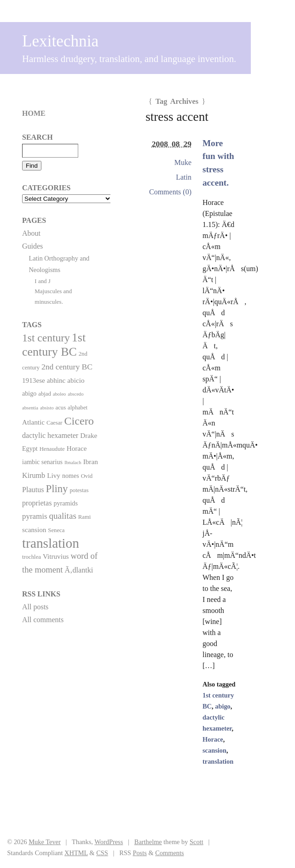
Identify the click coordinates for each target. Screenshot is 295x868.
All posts (35, 607)
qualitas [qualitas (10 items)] (62, 516)
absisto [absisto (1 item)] (47, 408)
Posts (139, 853)
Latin (184, 177)
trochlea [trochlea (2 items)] (32, 557)
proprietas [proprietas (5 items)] (37, 503)
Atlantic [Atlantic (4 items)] (33, 422)
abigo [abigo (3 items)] (29, 393)
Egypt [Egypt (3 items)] (30, 448)
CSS (102, 853)
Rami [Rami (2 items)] (85, 517)
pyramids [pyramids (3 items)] (65, 503)
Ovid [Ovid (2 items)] (87, 476)
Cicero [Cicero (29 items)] (79, 421)
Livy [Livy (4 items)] (54, 475)
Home (34, 113)
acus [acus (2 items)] (61, 408)
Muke (183, 162)
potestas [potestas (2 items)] (79, 490)
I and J (43, 281)
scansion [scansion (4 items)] (34, 530)
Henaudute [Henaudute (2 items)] (52, 449)
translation (218, 761)
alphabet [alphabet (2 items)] (78, 408)
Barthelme (148, 842)
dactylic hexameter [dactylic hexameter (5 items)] (50, 435)
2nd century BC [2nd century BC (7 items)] (67, 367)
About (31, 233)
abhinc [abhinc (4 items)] (56, 380)
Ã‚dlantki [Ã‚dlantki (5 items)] (79, 570)
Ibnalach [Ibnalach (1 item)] (73, 462)
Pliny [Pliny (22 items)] (57, 489)
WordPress (109, 842)
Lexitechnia (60, 41)
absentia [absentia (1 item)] (30, 408)
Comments (169, 853)
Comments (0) (170, 192)
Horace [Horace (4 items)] (77, 448)
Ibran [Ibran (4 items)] (91, 462)
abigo (223, 706)
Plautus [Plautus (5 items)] (33, 490)
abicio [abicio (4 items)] (76, 380)
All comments (43, 620)
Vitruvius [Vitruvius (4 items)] (56, 556)
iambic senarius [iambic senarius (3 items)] (42, 462)
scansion (214, 750)
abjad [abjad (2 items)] (45, 394)
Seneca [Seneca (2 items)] (56, 530)
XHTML (76, 853)
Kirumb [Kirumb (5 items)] (34, 475)
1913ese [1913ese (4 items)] (34, 380)
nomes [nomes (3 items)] (71, 476)
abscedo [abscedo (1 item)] (75, 394)
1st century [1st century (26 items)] (46, 338)
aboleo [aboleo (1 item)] (59, 394)
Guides (32, 246)
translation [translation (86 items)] (51, 543)
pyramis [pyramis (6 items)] (35, 516)
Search (38, 137)
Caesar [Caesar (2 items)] (55, 423)
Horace (213, 739)
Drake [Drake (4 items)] (89, 435)
